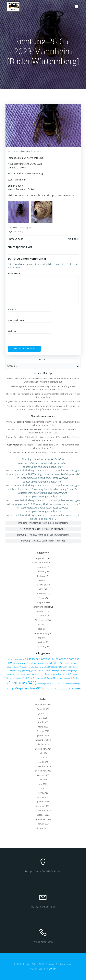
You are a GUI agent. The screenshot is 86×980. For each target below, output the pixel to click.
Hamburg (42, 567)
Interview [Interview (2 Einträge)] (21, 674)
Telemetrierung (42, 633)
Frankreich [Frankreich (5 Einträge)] (73, 667)
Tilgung (42, 638)
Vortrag (42, 642)
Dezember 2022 (43, 806)
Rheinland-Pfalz (41, 607)
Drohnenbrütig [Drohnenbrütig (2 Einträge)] (42, 667)
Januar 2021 (43, 828)
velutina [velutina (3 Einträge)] (10, 689)
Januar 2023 (43, 802)
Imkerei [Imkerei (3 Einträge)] (64, 671)
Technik (42, 629)
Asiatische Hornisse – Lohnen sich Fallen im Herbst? (53, 452)
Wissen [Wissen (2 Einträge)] (46, 689)
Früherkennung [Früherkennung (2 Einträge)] (16, 671)
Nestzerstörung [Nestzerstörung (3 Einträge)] (16, 678)
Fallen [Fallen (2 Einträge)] (64, 667)
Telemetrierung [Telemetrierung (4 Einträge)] (73, 684)
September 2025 (43, 705)
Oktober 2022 (43, 815)
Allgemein (40, 558)
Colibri (53, 969)
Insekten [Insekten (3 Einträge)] (11, 674)
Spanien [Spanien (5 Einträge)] (42, 684)
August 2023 (43, 775)
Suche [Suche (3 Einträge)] (60, 684)
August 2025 (43, 709)
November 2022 (43, 810)
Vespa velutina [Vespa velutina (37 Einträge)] (28, 688)
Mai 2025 (43, 718)
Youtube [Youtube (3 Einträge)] (66, 689)
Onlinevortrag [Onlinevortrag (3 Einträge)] (40, 678)
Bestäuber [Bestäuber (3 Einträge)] (57, 663)
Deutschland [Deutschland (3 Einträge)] (28, 667)
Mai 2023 (43, 788)
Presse (42, 598)
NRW (41, 589)
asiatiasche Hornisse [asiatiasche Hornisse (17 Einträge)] (40, 659)
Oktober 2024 (43, 744)
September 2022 (43, 819)
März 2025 (43, 727)
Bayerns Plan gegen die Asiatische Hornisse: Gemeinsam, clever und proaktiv (43, 402)
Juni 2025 (43, 713)
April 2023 (43, 793)
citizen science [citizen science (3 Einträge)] (14, 667)
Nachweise (41, 585)
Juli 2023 (43, 780)
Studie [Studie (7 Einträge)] (52, 684)
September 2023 (43, 771)
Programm (42, 602)
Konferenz (42, 576)
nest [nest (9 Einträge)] (68, 674)
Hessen (41, 571)
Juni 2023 (43, 784)
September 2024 (43, 749)
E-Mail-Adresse (17, 320)
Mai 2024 (43, 757)
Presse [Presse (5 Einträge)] (51, 678)
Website (12, 331)
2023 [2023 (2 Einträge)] (10, 659)
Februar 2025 (43, 731)
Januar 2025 (43, 735)
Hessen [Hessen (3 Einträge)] (55, 671)
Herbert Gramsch (16, 429)
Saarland (41, 611)
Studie (41, 624)
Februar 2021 (43, 824)
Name (12, 309)
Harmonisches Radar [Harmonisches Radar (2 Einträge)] (41, 671)
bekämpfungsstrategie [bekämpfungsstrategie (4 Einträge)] (40, 663)
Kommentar (15, 273)
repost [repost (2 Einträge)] (59, 678)
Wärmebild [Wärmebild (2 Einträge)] (55, 689)
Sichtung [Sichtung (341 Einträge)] (22, 683)
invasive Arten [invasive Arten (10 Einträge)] (36, 674)
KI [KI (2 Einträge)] (48, 674)
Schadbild (42, 616)
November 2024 (43, 740)
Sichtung (18, 231)
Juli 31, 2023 (35, 151)
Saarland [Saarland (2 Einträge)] (68, 678)
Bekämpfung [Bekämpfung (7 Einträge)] (21, 663)
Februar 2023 (43, 797)
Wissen (41, 647)
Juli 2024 (43, 753)
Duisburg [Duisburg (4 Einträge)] (54, 667)
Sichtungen (25, 228)
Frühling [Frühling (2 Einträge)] (28, 671)
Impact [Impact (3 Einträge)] (73, 671)
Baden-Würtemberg (42, 563)
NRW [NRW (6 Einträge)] (28, 678)
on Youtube (42, 594)
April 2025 (43, 722)
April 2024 (43, 762)
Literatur (41, 580)
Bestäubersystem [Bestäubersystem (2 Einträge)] (70, 663)
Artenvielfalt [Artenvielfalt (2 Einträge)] (19, 659)
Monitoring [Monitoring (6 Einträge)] (57, 674)
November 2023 (43, 766)
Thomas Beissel (18, 151)
